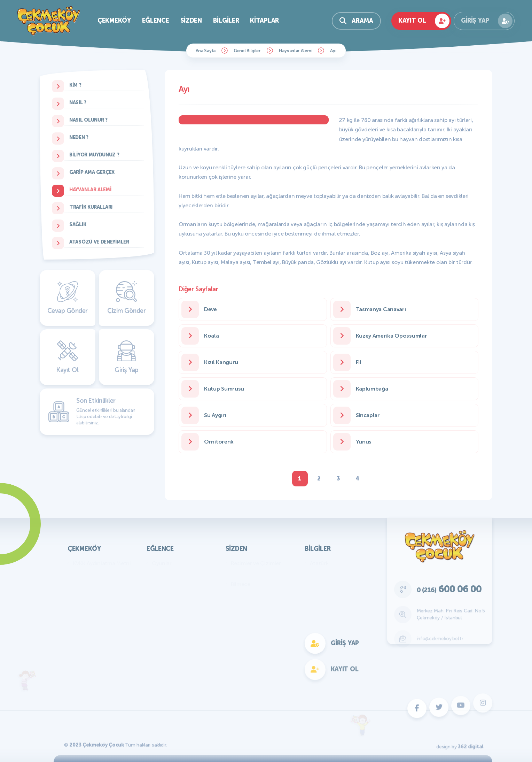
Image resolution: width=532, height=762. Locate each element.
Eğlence (156, 21)
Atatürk (319, 563)
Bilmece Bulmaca (173, 574)
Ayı (333, 51)
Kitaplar (264, 21)
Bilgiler (226, 21)
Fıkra (237, 595)
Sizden (191, 21)
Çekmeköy (114, 21)
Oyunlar (162, 563)
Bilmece (241, 584)
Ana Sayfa (206, 51)
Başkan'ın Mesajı (93, 574)
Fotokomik (165, 668)
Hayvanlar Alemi (296, 51)
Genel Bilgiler (247, 51)
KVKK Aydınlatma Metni (102, 563)
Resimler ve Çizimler (256, 563)
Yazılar (239, 574)
